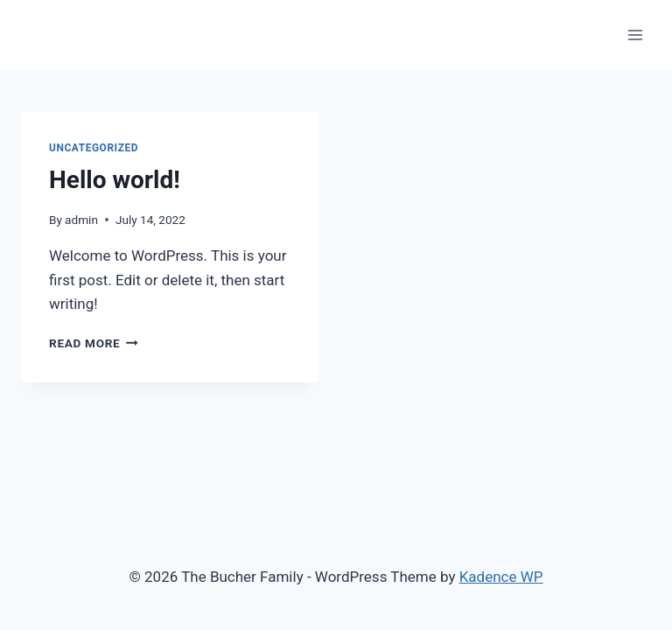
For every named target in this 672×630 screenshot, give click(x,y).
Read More (94, 343)
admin (81, 220)
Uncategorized (94, 148)
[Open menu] (635, 35)
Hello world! (115, 180)
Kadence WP (501, 577)
